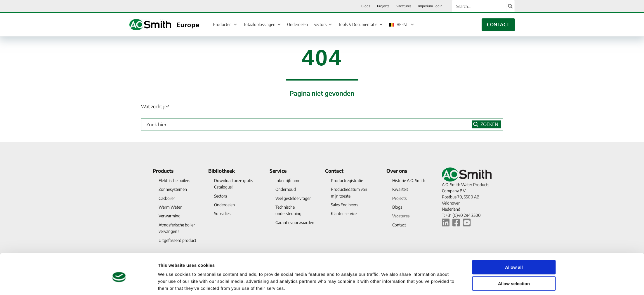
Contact (334, 171)
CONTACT (498, 25)
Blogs (397, 207)
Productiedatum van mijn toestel (349, 192)
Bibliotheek (222, 171)
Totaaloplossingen (262, 24)
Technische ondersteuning (288, 210)
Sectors (323, 24)
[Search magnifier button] (486, 124)
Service (278, 171)
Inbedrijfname (288, 180)
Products (163, 171)
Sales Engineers (344, 205)
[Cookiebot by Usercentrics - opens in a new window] (119, 284)
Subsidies (222, 213)
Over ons (397, 171)
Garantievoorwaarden (295, 222)
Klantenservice (344, 213)
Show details (388, 283)
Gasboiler (167, 198)
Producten (225, 24)
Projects (399, 198)
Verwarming (170, 216)
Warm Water (170, 207)
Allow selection (514, 260)
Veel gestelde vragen (294, 198)
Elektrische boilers (174, 180)
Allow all (514, 243)
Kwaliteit (400, 189)
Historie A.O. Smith (409, 180)
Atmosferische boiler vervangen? (177, 228)
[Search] (511, 6)
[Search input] (308, 124)
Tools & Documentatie (361, 24)
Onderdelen (297, 24)
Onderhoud (286, 189)
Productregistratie (347, 180)
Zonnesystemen (173, 189)
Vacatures (401, 216)
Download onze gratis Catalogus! (234, 184)
